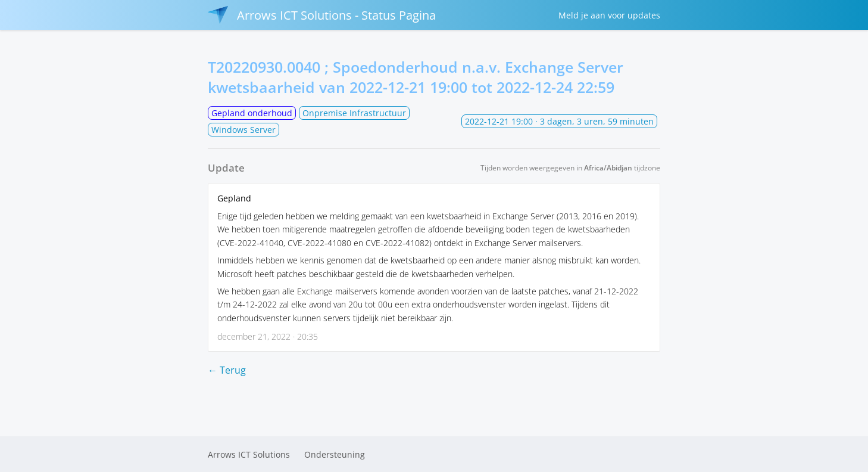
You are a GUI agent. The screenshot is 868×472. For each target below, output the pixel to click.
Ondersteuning (335, 454)
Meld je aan (609, 15)
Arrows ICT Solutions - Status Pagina (322, 15)
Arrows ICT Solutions (249, 454)
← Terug (227, 370)
